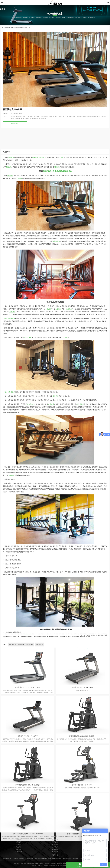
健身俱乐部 (80, 773)
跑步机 (42, 527)
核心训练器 (28, 707)
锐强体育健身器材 (65, 541)
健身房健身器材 (10, 688)
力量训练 (51, 773)
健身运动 (56, 765)
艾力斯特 (57, 536)
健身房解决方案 (21, 28)
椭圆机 (49, 678)
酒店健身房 (15, 124)
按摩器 (61, 527)
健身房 (20, 548)
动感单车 (69, 678)
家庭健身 (55, 853)
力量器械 (12, 681)
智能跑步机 (31, 773)
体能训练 (55, 858)
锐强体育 (11, 527)
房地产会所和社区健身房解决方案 (97, 640)
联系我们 (19, 858)
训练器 (65, 707)
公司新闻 (19, 856)
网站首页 (12, 28)
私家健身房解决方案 (15, 637)
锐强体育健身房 (10, 761)
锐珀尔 (8, 536)
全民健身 (10, 545)
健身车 (59, 678)
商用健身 (55, 856)
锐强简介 (19, 853)
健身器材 (35, 527)
